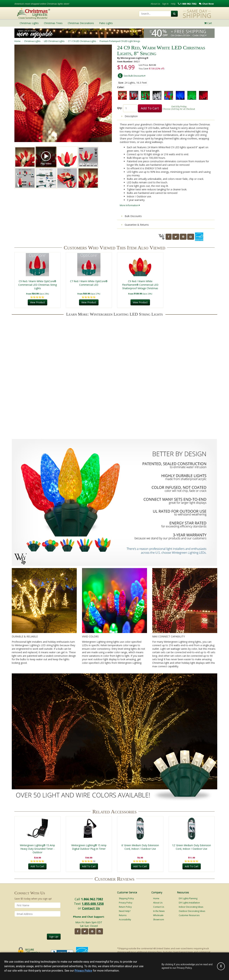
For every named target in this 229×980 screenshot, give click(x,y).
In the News (159, 911)
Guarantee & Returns (135, 225)
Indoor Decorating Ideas (191, 907)
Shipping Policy (126, 898)
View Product (37, 302)
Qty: (120, 108)
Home (17, 41)
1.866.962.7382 (92, 899)
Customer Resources (189, 915)
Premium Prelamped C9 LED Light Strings (120, 41)
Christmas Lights (32, 41)
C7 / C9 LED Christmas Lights (82, 41)
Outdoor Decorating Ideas (192, 911)
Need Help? (125, 911)
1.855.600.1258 (93, 904)
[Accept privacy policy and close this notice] (221, 966)
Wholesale (158, 915)
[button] (102, 97)
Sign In (165, 4)
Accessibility (125, 920)
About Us (155, 4)
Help (173, 4)
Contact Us (91, 908)
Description (130, 116)
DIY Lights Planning (188, 898)
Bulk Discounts (132, 216)
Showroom (159, 920)
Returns (123, 915)
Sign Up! (54, 937)
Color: (121, 87)
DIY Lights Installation (189, 903)
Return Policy (125, 907)
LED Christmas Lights (54, 41)
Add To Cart (150, 108)
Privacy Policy (126, 903)
